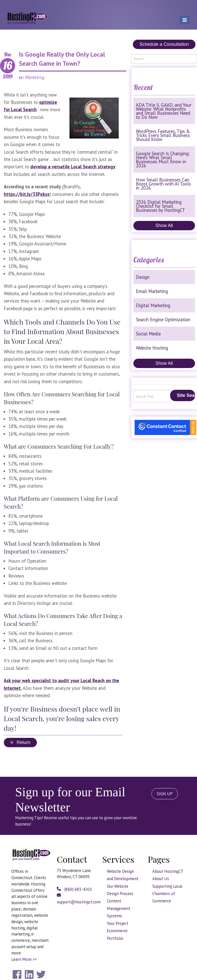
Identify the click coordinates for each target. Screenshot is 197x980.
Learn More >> (24, 959)
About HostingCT (168, 871)
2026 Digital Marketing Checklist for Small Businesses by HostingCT (161, 206)
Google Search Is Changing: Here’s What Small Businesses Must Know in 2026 (163, 159)
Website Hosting (152, 348)
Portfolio (115, 938)
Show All (164, 225)
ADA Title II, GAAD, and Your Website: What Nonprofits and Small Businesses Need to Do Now (164, 111)
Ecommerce (117, 931)
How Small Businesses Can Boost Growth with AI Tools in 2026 (163, 184)
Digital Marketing (153, 305)
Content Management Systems (119, 908)
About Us (161, 879)
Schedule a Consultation (164, 44)
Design (143, 277)
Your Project (118, 923)
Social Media (148, 334)
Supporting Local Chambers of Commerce (167, 894)
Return (20, 742)
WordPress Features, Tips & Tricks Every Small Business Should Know (163, 135)
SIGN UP (165, 794)
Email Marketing (152, 291)
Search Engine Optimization (163, 320)
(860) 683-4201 (74, 889)
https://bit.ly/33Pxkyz (27, 194)
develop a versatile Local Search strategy (73, 167)
